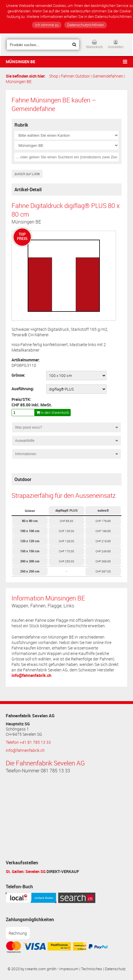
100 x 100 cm (30, 531)
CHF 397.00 (103, 571)
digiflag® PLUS (66, 510)
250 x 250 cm (30, 571)
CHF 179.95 (103, 521)
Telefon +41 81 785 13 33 (28, 742)
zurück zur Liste (27, 174)
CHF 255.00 (66, 561)
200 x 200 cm (30, 561)
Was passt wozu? (29, 427)
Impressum (69, 969)
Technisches (92, 969)
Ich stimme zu (47, 25)
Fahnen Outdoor (75, 76)
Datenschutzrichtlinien (86, 25)
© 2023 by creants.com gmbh (32, 969)
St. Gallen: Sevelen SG (26, 871)
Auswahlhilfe (25, 441)
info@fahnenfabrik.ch (31, 675)
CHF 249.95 (103, 551)
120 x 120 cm (30, 541)
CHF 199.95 (103, 531)
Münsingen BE (20, 62)
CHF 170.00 (66, 551)
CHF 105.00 (66, 531)
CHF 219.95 (103, 541)
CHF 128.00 (66, 541)
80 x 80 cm (30, 521)
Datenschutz (115, 969)
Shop (54, 76)
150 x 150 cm (30, 551)
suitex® (103, 510)
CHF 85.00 (66, 521)
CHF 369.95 (103, 561)
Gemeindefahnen (108, 76)
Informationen (26, 454)
